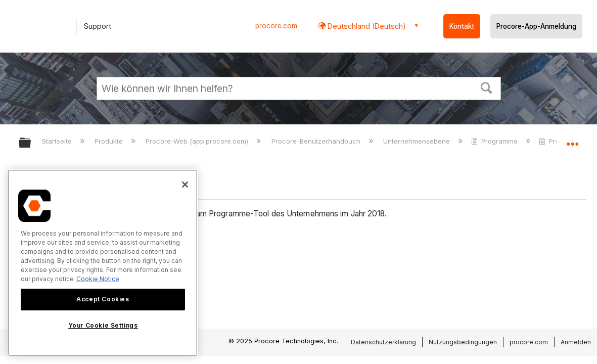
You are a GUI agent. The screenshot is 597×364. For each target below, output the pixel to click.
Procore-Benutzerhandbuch (317, 141)
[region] (103, 263)
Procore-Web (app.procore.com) (198, 141)
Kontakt (462, 26)
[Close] (185, 185)
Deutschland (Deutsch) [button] (366, 26)
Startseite (58, 141)
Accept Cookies (103, 299)
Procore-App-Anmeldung (536, 26)
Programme (495, 141)
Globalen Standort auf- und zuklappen (572, 140)
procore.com (276, 26)
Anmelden (576, 342)
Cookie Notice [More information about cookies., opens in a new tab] (98, 279)
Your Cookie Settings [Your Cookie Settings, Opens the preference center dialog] (103, 325)
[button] (486, 87)
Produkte (110, 141)
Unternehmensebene (418, 141)
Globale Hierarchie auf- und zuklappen (31, 143)
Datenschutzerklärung (383, 342)
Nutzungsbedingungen (463, 342)
